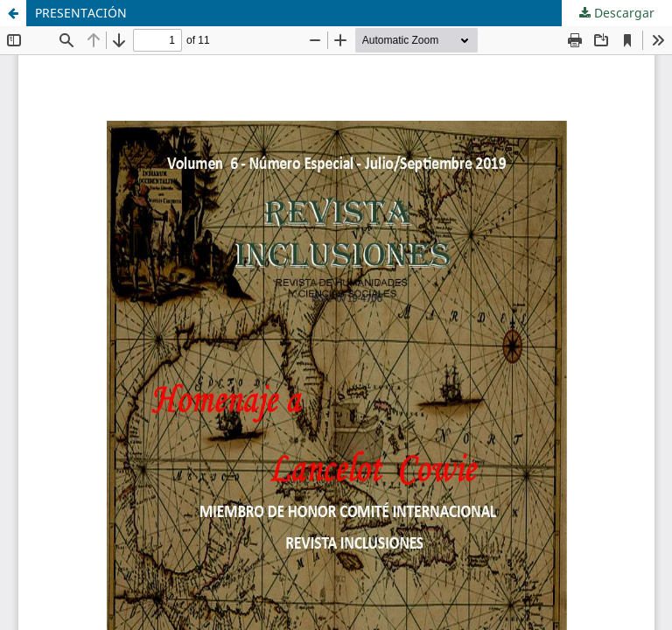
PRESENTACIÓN (81, 13)
